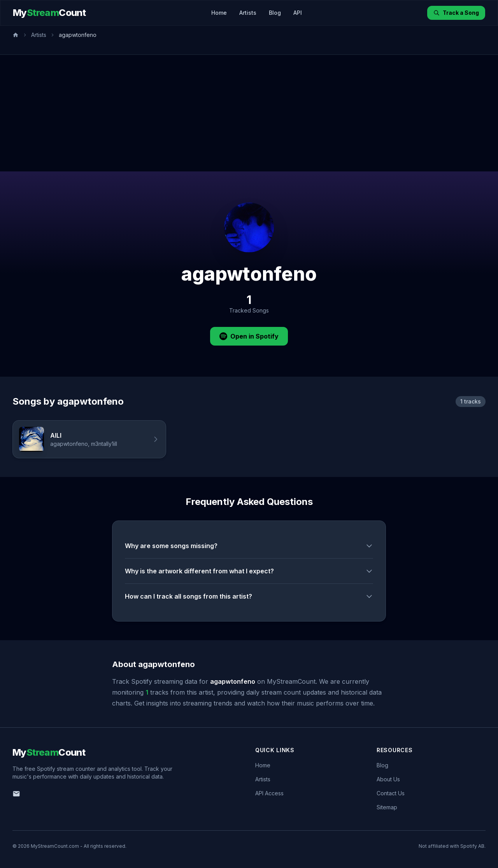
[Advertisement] (249, 113)
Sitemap (387, 807)
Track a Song (456, 13)
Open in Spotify (249, 336)
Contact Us (391, 793)
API (298, 13)
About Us (388, 779)
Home (219, 13)
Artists (248, 13)
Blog (275, 13)
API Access (269, 793)
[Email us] (16, 794)
